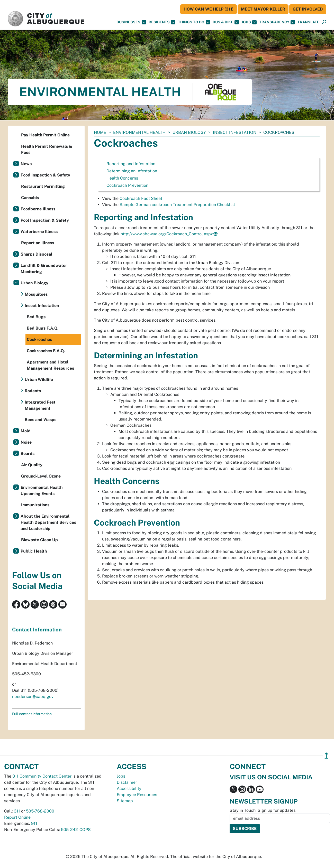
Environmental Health (139, 132)
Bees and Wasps (40, 420)
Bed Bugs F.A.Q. (43, 328)
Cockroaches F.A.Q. (46, 351)
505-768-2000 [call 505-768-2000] (40, 811)
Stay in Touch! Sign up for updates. (263, 810)
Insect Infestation (235, 132)
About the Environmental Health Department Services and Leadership (48, 522)
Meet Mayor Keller (263, 9)
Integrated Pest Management (40, 405)
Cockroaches (39, 339)
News (26, 164)
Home (100, 132)
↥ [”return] (326, 756)
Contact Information (37, 630)
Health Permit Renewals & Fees (47, 149)
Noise (26, 442)
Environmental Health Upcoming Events (42, 491)
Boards (28, 454)
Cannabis (30, 198)
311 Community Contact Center (42, 776)
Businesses (131, 22)
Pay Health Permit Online (45, 135)
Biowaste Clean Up (39, 540)
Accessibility (129, 788)
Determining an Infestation (132, 171)
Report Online (17, 817)
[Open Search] (324, 22)
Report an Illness (38, 243)
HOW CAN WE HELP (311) (209, 9)
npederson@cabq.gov (33, 697)
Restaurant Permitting (43, 186)
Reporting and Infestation (131, 164)
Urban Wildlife (39, 380)
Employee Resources (137, 795)
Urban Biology (189, 132)
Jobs (249, 22)
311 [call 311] (17, 811)
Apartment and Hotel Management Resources (50, 365)
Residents (162, 22)
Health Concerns (122, 178)
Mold (26, 431)
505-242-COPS (76, 830)
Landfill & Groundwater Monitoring (44, 269)
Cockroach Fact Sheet (141, 198)
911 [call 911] (34, 823)
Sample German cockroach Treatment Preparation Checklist (177, 205)
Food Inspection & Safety (45, 175)
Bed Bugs (36, 317)
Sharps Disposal (36, 254)
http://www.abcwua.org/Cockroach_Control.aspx (167, 234)
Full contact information (32, 714)
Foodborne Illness (38, 209)
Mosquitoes (36, 294)
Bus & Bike (226, 22)
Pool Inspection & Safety (45, 220)
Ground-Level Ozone (41, 476)
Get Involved (308, 9)
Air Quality (32, 465)
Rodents (33, 391)
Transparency (277, 22)
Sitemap (125, 801)
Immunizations (35, 505)
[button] (308, 22)
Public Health (34, 551)
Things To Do (194, 22)
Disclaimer (127, 782)
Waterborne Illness (39, 232)
